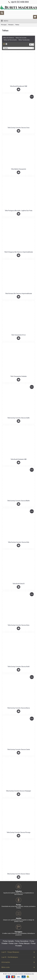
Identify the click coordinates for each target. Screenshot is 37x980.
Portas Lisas (13, 943)
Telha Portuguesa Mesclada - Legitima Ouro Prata (19, 211)
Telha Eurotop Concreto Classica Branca (19, 708)
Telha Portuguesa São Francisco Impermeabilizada (19, 252)
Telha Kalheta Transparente (19, 169)
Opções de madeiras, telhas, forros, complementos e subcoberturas (19, 894)
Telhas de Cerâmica (8, 38)
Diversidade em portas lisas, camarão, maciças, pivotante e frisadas (18, 907)
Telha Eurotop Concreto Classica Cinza (18, 128)
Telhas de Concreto (21, 38)
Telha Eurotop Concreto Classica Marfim (18, 501)
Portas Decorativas (22, 941)
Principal (4, 25)
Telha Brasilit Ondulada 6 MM (19, 459)
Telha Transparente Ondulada (18, 376)
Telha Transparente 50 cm (18, 335)
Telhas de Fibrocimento (10, 40)
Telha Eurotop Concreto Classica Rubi (19, 542)
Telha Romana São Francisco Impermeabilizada (19, 293)
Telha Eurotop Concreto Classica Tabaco (18, 874)
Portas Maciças (24, 943)
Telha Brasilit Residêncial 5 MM (18, 86)
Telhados (11, 25)
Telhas (17, 25)
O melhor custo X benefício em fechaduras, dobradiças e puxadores (19, 934)
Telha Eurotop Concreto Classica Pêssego (19, 832)
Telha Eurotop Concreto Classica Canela (19, 749)
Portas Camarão (8, 941)
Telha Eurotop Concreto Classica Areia (18, 625)
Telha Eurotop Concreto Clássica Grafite (18, 418)
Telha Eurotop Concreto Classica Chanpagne (18, 791)
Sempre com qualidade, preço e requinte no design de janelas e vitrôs (19, 921)
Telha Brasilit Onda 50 (19, 584)
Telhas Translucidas (24, 40)
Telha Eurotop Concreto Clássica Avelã (18, 667)
